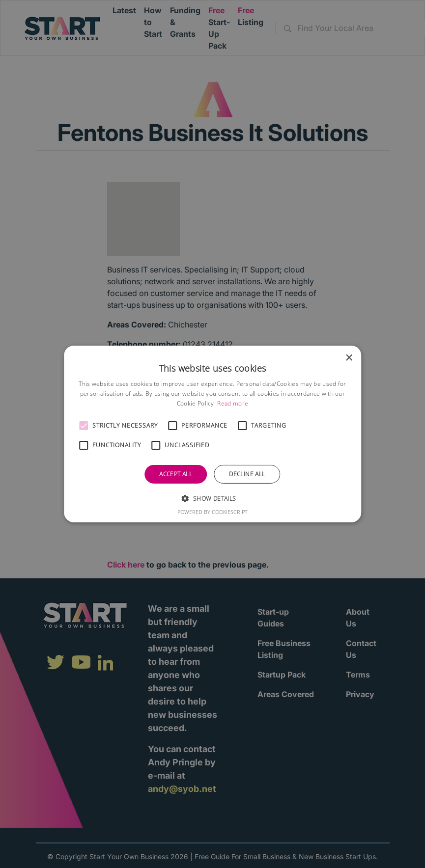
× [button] (349, 358)
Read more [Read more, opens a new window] (233, 403)
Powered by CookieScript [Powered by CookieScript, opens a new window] (212, 512)
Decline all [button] (247, 474)
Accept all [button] (176, 474)
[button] (84, 426)
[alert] (212, 434)
